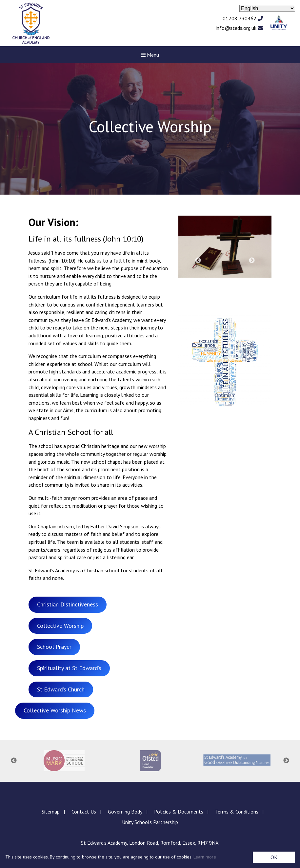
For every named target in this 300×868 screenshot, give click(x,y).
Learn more (205, 857)
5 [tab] (241, 286)
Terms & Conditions (237, 812)
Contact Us (84, 812)
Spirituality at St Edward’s (69, 668)
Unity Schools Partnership (150, 822)
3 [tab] (222, 286)
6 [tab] (251, 286)
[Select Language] (267, 8)
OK (274, 857)
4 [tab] (231, 286)
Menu (150, 55)
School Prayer (54, 647)
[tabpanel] (225, 247)
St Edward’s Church (61, 689)
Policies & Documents (179, 812)
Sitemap (51, 812)
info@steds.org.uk (239, 28)
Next (252, 261)
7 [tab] (261, 286)
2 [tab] (212, 286)
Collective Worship (60, 626)
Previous (198, 261)
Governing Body (125, 812)
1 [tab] (202, 286)
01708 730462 (243, 18)
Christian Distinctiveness (68, 604)
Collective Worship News (55, 710)
